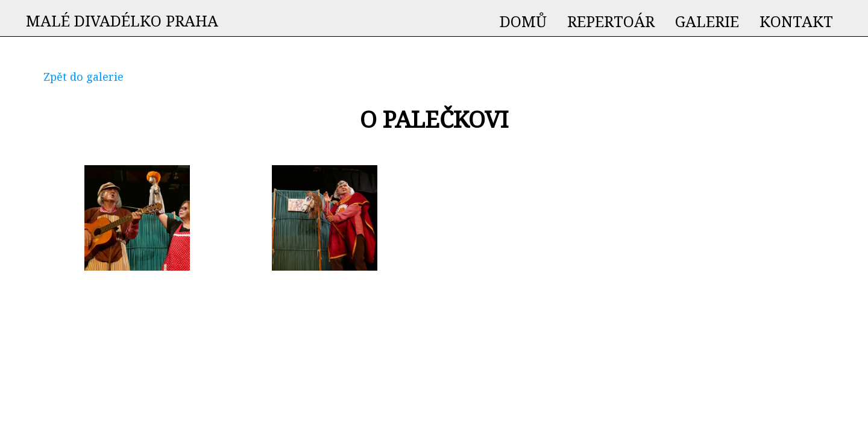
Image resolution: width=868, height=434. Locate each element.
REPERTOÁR (611, 21)
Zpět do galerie (83, 77)
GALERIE (707, 21)
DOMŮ (523, 21)
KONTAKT (796, 21)
